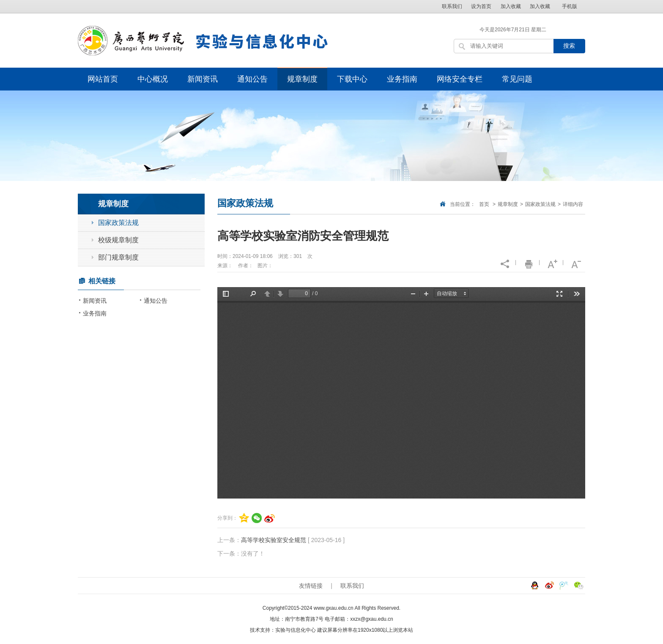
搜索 (569, 46)
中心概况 (153, 79)
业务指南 (402, 79)
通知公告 (252, 79)
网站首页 (103, 79)
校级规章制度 (118, 240)
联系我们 (452, 6)
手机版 (570, 6)
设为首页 (481, 6)
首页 (484, 204)
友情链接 (311, 586)
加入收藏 (511, 6)
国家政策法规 (540, 204)
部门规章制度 (118, 257)
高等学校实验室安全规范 (274, 540)
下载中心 (352, 79)
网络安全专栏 (460, 79)
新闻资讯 (203, 79)
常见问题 (517, 79)
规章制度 (302, 79)
